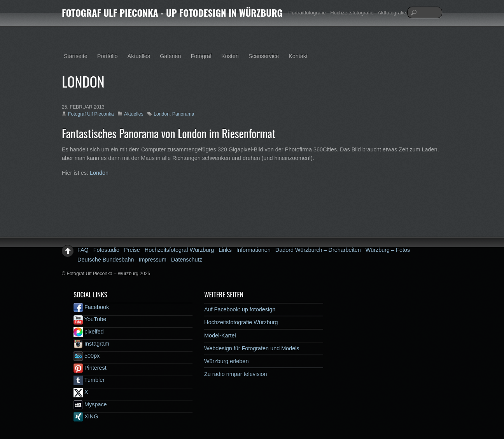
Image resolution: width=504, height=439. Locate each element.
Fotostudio (106, 250)
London (162, 114)
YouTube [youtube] (90, 319)
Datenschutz (187, 260)
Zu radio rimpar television (236, 374)
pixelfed (89, 332)
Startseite (76, 56)
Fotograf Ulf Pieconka (91, 114)
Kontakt (298, 56)
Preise (132, 250)
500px (87, 356)
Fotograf (201, 56)
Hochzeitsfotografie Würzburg (241, 322)
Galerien (170, 56)
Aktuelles (139, 56)
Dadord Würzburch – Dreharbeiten (318, 250)
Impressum (153, 260)
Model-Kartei (220, 335)
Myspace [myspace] (90, 404)
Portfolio (108, 56)
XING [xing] (86, 416)
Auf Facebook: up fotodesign (240, 309)
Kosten (230, 56)
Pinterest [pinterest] (90, 368)
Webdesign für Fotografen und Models (252, 348)
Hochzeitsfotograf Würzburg (179, 250)
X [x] (81, 392)
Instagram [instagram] (91, 344)
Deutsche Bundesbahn (106, 260)
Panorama (183, 114)
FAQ (83, 250)
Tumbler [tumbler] (89, 380)
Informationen (254, 250)
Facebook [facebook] (91, 307)
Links (225, 250)
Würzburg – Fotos (388, 250)
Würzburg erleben (226, 361)
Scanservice (264, 56)
